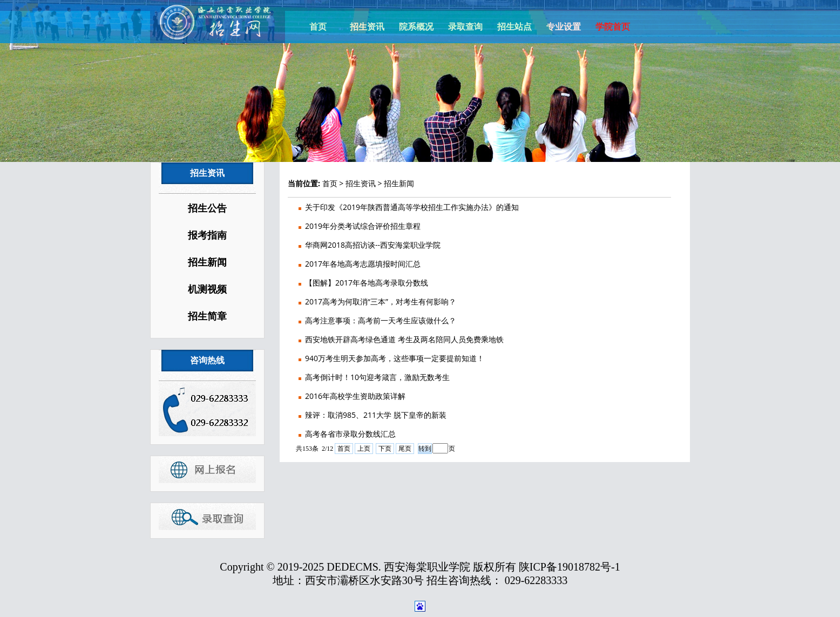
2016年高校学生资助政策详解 (355, 396)
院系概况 (416, 27)
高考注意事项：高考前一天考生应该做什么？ (381, 320)
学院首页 (613, 27)
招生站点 (514, 27)
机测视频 (207, 289)
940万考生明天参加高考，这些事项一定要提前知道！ (395, 358)
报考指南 (207, 235)
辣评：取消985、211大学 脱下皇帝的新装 (376, 415)
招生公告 (207, 208)
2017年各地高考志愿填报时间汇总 (363, 264)
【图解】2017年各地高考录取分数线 (367, 283)
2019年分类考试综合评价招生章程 (363, 226)
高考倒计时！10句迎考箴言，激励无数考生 (377, 377)
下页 (385, 449)
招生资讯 (367, 27)
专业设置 (564, 27)
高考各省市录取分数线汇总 (350, 434)
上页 (364, 449)
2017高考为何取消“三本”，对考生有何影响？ (381, 301)
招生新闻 (207, 262)
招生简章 (207, 316)
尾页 (405, 449)
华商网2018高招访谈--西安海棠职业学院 (373, 245)
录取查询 (465, 27)
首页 (318, 27)
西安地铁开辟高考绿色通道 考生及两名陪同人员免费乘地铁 (404, 339)
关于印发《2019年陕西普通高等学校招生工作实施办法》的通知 (412, 207)
